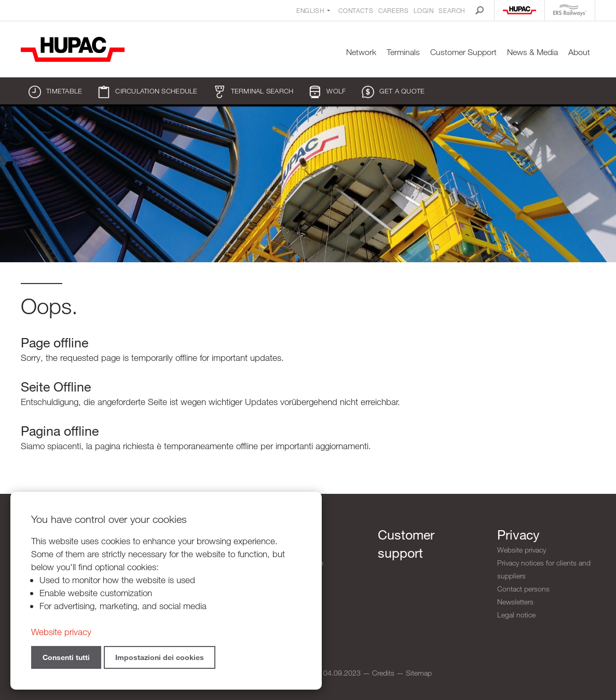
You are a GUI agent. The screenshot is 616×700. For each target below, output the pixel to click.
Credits (383, 673)
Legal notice (516, 615)
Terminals (403, 52)
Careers (393, 10)
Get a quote (393, 92)
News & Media (532, 52)
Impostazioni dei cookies (160, 657)
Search (452, 10)
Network (361, 52)
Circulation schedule (147, 92)
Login (423, 10)
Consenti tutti (66, 657)
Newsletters (515, 602)
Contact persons (523, 589)
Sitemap (419, 673)
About (579, 52)
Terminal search (254, 92)
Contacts (356, 10)
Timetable (55, 92)
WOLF (327, 92)
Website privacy (522, 550)
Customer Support (463, 52)
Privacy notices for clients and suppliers (544, 569)
